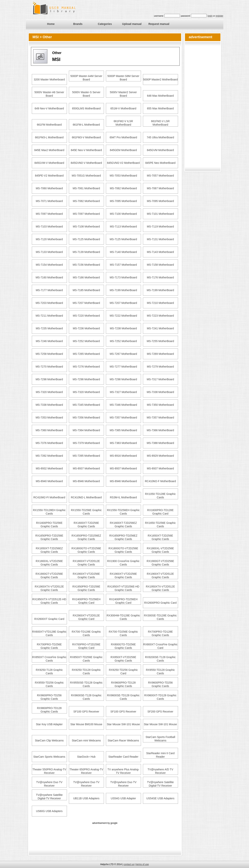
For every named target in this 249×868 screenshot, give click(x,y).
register (219, 16)
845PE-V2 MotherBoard (49, 176)
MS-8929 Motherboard (160, 456)
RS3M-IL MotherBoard (123, 497)
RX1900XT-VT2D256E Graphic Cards (86, 576)
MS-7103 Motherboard (49, 227)
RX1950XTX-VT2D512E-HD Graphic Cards (49, 601)
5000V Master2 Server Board (123, 94)
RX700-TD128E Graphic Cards (86, 633)
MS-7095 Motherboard (123, 201)
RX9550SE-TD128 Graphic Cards (86, 684)
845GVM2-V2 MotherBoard (123, 163)
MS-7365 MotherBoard (123, 430)
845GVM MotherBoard (160, 150)
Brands (78, 24)
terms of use (142, 864)
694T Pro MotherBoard (123, 137)
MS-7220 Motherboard (86, 316)
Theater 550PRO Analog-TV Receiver (49, 771)
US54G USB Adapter (123, 798)
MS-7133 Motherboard (49, 252)
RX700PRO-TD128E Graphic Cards (160, 633)
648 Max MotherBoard (160, 96)
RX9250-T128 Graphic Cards (49, 672)
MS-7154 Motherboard (49, 265)
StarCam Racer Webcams (123, 740)
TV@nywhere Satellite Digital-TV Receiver (160, 784)
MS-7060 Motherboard (49, 188)
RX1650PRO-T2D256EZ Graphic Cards (86, 537)
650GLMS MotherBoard (86, 108)
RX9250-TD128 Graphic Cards (86, 672)
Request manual (159, 24)
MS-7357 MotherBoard (123, 418)
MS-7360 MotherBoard (49, 430)
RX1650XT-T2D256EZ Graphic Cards (49, 550)
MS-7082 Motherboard (86, 201)
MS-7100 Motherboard (123, 214)
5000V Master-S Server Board (86, 94)
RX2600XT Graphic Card (49, 619)
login (210, 16)
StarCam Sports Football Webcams (160, 739)
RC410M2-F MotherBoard (160, 481)
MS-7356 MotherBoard (86, 418)
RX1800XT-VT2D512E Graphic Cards (86, 563)
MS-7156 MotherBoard (86, 265)
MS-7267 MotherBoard (123, 354)
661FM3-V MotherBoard (86, 137)
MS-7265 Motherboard (86, 354)
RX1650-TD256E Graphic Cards (160, 525)
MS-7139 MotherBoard (86, 252)
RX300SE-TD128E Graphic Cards (160, 617)
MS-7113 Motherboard (123, 227)
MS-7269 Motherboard (160, 354)
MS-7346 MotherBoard (123, 405)
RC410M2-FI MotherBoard (49, 497)
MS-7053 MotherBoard (123, 176)
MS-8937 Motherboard (86, 468)
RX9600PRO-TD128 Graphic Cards (123, 684)
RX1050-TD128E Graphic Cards (160, 496)
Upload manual (132, 24)
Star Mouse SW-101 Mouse (123, 724)
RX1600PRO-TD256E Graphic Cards (49, 525)
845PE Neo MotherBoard (160, 163)
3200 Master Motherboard (49, 79)
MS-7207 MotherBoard (86, 303)
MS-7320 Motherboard (49, 392)
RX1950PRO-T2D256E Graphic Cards (86, 588)
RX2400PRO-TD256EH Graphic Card (86, 601)
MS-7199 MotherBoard (123, 290)
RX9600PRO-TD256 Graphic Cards (160, 684)
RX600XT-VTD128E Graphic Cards (49, 633)
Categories (105, 24)
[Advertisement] (105, 834)
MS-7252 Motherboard (86, 341)
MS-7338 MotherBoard (160, 392)
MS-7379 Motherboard (86, 443)
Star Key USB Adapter (49, 724)
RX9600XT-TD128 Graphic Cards (160, 697)
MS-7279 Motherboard (160, 367)
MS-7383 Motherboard (123, 443)
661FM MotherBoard (49, 125)
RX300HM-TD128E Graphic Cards (123, 617)
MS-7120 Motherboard (49, 239)
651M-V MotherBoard (123, 108)
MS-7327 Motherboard (123, 392)
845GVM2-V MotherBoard (86, 163)
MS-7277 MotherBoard (123, 367)
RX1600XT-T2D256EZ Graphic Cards (123, 525)
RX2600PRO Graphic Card (160, 603)
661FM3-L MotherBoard (49, 137)
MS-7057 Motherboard (160, 176)
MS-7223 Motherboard (160, 316)
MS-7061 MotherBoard (86, 188)
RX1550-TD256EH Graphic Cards (123, 512)
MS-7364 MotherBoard (86, 430)
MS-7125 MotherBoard (86, 239)
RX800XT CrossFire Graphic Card (160, 646)
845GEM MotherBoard (123, 150)
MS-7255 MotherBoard (160, 341)
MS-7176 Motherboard (160, 277)
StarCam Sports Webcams (49, 757)
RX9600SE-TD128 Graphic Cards (123, 697)
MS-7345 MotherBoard (86, 405)
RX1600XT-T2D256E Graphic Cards (86, 525)
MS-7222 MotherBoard (123, 316)
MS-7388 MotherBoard (160, 443)
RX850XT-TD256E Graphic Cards (86, 659)
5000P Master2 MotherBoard (160, 79)
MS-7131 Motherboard (160, 239)
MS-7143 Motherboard (160, 252)
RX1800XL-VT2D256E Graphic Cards (160, 550)
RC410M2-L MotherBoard (86, 497)
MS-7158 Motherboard (160, 265)
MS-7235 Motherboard (49, 328)
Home (51, 24)
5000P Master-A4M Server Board (86, 78)
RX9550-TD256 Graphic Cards (49, 684)
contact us (129, 864)
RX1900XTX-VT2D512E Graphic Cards (49, 588)
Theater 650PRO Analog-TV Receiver (86, 771)
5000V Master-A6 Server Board (49, 94)
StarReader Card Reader (123, 757)
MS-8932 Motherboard (49, 468)
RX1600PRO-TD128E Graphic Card (160, 512)
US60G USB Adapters (49, 811)
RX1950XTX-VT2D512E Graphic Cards (160, 588)
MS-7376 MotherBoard (49, 443)
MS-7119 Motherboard (160, 227)
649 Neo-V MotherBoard (49, 108)
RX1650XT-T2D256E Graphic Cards (160, 537)
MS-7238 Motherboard (123, 328)
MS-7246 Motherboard (49, 341)
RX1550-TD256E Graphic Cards (86, 512)
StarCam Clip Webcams (49, 740)
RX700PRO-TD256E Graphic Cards (49, 646)
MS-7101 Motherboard (160, 214)
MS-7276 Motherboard (86, 367)
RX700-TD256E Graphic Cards (123, 633)
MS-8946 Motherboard (86, 481)
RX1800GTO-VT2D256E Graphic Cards (86, 550)
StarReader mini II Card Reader (160, 755)
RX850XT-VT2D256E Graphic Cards (123, 659)
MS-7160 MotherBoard (49, 277)
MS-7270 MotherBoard (49, 367)
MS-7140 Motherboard (123, 252)
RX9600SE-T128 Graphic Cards (86, 697)
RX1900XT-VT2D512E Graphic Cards (160, 576)
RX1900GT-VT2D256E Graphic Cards (160, 563)
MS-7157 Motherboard (123, 265)
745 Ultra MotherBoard (160, 137)
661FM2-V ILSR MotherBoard (123, 123)
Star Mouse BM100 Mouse (86, 724)
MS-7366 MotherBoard (160, 430)
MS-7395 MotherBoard (86, 456)
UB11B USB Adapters (86, 798)
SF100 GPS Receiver (86, 712)
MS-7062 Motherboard (123, 188)
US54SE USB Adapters (160, 798)
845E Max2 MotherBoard (49, 150)
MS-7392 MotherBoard (49, 456)
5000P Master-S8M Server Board (123, 78)
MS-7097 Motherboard (49, 214)
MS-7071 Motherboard (49, 201)
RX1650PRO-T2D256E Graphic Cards (49, 537)
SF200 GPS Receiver (160, 712)
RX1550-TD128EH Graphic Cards (49, 512)
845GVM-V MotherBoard (49, 163)
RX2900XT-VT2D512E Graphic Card (86, 617)
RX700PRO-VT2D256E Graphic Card (86, 646)
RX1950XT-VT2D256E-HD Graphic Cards (123, 588)
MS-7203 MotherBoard (49, 303)
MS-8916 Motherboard (123, 456)
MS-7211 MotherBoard (49, 316)
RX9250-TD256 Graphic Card (123, 672)
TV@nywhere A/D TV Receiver (160, 771)
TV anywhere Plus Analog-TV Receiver (123, 771)
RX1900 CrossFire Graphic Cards (123, 563)
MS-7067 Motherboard (160, 188)
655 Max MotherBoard (160, 108)
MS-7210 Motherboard (160, 303)
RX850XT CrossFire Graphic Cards (49, 659)
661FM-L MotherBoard (86, 125)
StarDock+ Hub (86, 757)
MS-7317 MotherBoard (160, 379)
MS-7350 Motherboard (160, 405)
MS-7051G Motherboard (86, 176)
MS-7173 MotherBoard (123, 277)
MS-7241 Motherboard (160, 328)
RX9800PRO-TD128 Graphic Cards (49, 710)
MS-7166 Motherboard (86, 277)
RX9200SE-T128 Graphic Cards (160, 659)
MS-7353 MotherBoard (49, 418)
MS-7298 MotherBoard (49, 379)
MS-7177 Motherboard (49, 290)
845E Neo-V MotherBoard (86, 150)
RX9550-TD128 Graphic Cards (160, 672)
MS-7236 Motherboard (86, 328)
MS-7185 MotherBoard (86, 290)
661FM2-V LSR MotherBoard (160, 123)
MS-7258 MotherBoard (49, 354)
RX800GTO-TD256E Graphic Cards (123, 646)
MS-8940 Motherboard (49, 481)
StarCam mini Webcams (86, 740)
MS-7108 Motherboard (86, 227)
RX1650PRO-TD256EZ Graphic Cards (123, 537)
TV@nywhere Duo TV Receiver (49, 784)
